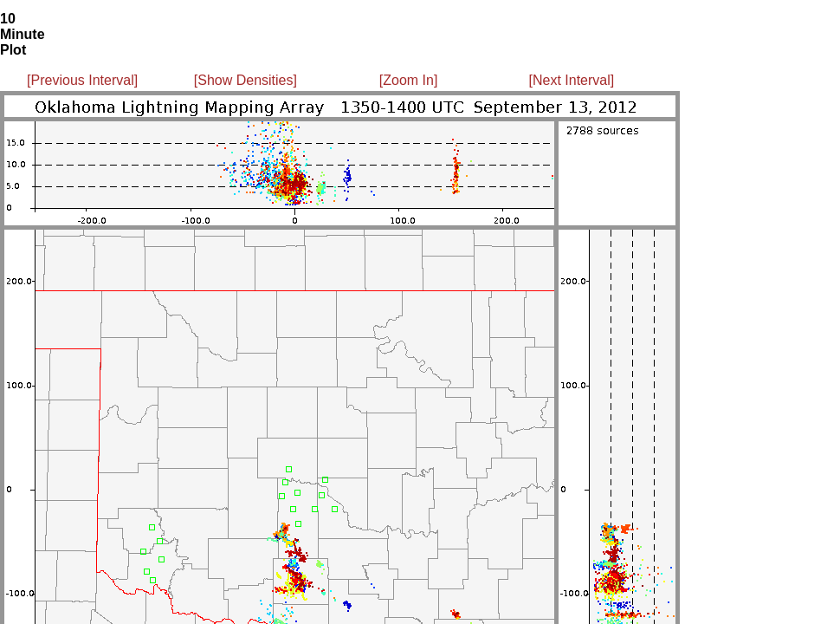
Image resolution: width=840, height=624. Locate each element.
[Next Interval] (572, 80)
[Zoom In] (409, 80)
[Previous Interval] (82, 80)
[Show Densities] (246, 80)
